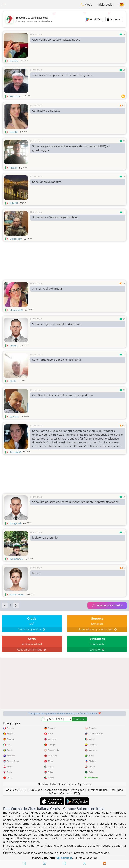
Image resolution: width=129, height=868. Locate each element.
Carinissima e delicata (46, 111)
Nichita (14, 61)
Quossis (14, 417)
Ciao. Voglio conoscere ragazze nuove (56, 40)
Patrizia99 (15, 452)
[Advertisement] (64, 19)
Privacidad (78, 790)
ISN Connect (64, 858)
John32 (14, 203)
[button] (4, 4)
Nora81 (14, 132)
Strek (13, 381)
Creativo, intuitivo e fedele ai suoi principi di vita (63, 395)
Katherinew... (17, 594)
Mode (86, 5)
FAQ (77, 794)
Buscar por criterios (107, 605)
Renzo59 (15, 96)
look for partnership (45, 538)
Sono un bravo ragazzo (47, 182)
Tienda (72, 784)
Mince (36, 573)
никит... (14, 345)
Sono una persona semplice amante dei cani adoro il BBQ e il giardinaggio (71, 148)
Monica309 (16, 310)
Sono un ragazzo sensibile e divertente (57, 324)
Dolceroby (16, 239)
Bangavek (15, 523)
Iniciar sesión (106, 5)
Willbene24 (16, 559)
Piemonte (36, 34)
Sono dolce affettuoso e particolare (55, 217)
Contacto (66, 794)
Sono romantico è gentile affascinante (57, 360)
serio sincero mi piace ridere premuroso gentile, (63, 75)
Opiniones (85, 784)
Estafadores (58, 784)
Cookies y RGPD (16, 790)
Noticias (43, 784)
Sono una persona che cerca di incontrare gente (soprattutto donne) (76, 502)
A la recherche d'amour (47, 289)
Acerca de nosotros (57, 790)
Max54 (13, 168)
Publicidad (35, 790)
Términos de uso (97, 790)
